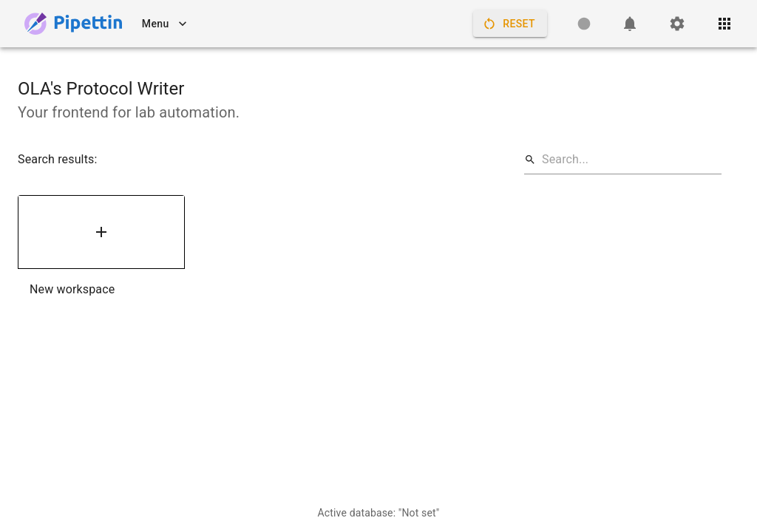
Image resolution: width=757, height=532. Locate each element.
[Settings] (677, 24)
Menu (164, 24)
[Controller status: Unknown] (584, 24)
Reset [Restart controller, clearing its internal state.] (510, 24)
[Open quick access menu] (724, 24)
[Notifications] (630, 24)
